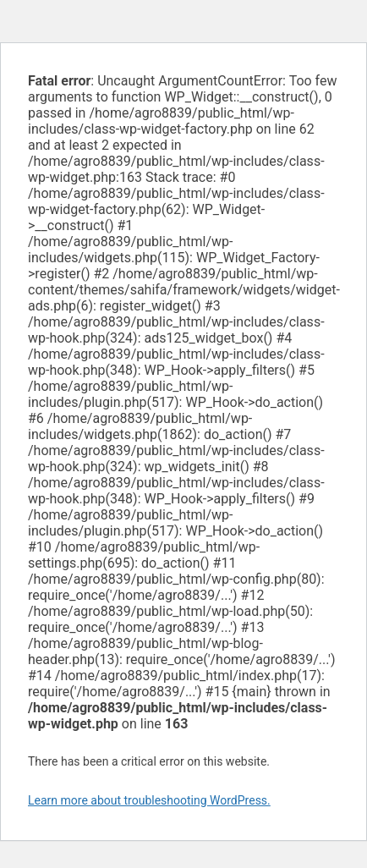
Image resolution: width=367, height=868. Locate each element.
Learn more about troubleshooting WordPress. (149, 800)
